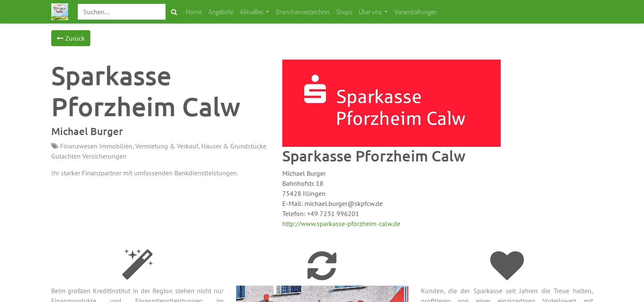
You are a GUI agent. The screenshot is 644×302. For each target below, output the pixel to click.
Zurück (71, 38)
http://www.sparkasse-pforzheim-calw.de (341, 224)
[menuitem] (194, 12)
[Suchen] (174, 12)
